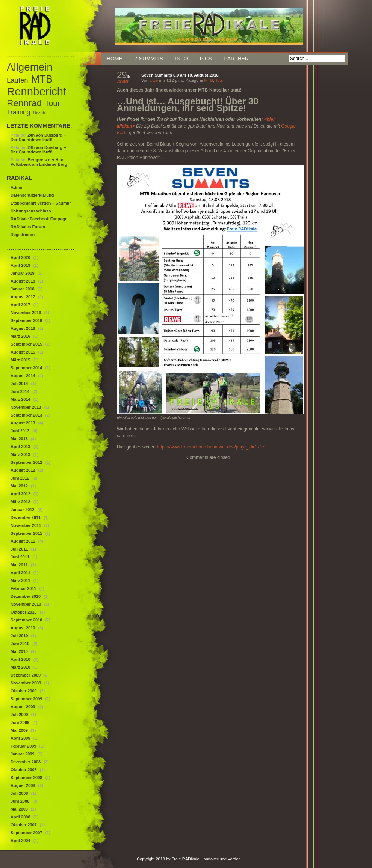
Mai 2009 (19, 730)
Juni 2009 (20, 722)
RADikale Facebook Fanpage (39, 219)
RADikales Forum (28, 227)
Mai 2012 (19, 486)
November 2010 (26, 604)
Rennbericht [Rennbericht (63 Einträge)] (36, 91)
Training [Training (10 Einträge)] (18, 112)
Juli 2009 (19, 715)
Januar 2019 (23, 273)
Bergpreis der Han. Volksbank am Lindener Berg (39, 162)
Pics (206, 59)
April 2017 (20, 305)
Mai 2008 (19, 809)
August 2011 (23, 541)
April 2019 (20, 265)
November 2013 (26, 407)
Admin (17, 187)
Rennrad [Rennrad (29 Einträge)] (24, 103)
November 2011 (26, 525)
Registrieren (23, 235)
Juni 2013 (20, 431)
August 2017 (23, 297)
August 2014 (23, 376)
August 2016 (23, 328)
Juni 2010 (20, 644)
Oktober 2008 (24, 770)
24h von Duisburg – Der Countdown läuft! (38, 137)
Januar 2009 (23, 754)
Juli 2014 (19, 384)
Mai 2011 (19, 565)
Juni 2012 (20, 478)
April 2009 (20, 738)
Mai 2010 (19, 651)
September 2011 (26, 533)
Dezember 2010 (26, 596)
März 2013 (20, 454)
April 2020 (20, 257)
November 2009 (26, 683)
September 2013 (26, 415)
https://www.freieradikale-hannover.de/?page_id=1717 (211, 447)
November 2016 (26, 313)
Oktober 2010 (24, 612)
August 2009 (23, 707)
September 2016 (26, 320)
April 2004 (20, 841)
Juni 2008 (20, 801)
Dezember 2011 (26, 517)
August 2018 (23, 281)
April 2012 (20, 494)
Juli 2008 (19, 793)
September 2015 (26, 344)
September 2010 (26, 620)
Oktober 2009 (24, 691)
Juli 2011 (19, 549)
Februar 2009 (23, 746)
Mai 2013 (19, 439)
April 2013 (20, 447)
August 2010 (23, 628)
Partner (236, 59)
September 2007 (26, 833)
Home (115, 59)
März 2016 (20, 336)
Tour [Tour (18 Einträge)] (52, 103)
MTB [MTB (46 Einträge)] (42, 79)
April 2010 (20, 659)
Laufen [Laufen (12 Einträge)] (17, 80)
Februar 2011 (23, 588)
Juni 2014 (20, 391)
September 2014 (26, 368)
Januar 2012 (23, 510)
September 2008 (26, 778)
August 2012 (23, 470)
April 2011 (20, 573)
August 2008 (23, 785)
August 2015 (23, 352)
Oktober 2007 (24, 825)
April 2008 (20, 817)
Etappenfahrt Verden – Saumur (41, 203)
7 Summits (149, 59)
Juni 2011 (20, 557)
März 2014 (20, 399)
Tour (219, 80)
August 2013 (23, 423)
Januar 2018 (23, 289)
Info (181, 59)
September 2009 (26, 699)
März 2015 (20, 360)
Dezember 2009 (26, 675)
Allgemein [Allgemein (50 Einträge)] (30, 67)
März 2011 (20, 581)
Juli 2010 (19, 636)
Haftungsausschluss (31, 211)
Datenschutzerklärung (32, 195)
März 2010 (20, 667)
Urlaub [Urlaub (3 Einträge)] (39, 113)
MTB (209, 80)
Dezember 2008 (26, 762)
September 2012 (26, 462)
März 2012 (20, 502)
